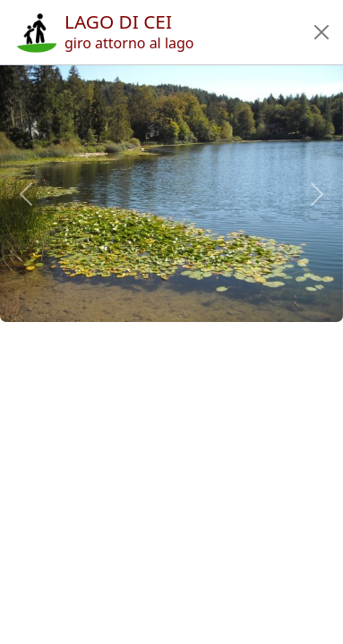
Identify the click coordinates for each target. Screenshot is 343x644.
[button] (322, 32)
